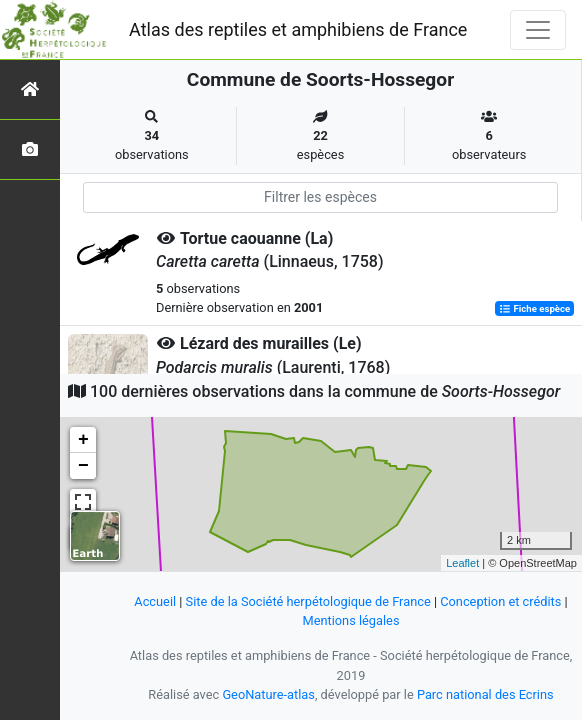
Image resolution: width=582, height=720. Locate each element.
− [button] (83, 466)
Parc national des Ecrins (485, 694)
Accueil (155, 601)
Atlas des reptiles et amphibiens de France (298, 29)
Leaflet (462, 563)
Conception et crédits (500, 601)
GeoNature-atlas (268, 694)
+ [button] (83, 440)
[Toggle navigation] (538, 30)
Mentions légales (350, 620)
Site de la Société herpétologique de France (308, 601)
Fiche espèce (534, 308)
